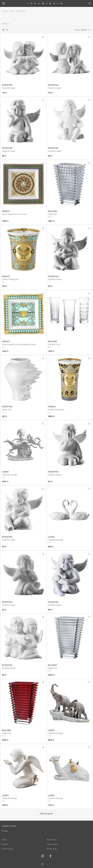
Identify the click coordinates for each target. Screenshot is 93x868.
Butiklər (5, 840)
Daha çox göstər (47, 814)
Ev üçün (5, 11)
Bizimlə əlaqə (52, 849)
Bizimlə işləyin (52, 840)
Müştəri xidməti (52, 844)
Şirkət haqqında (8, 849)
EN (47, 864)
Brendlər (5, 844)
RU (51, 864)
